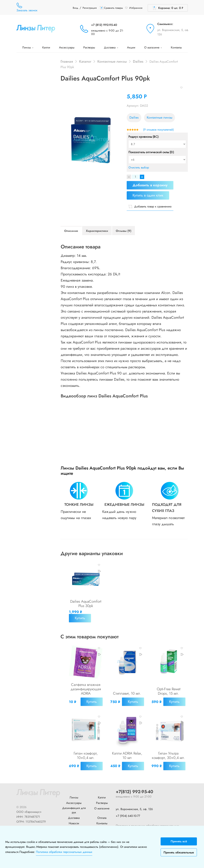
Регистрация (90, 8)
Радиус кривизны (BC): (144, 137)
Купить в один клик (148, 195)
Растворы (89, 47)
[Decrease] (129, 177)
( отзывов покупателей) (158, 130)
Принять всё (179, 841)
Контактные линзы (112, 61)
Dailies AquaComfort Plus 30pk (86, 604)
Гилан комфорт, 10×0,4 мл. (86, 755)
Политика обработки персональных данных (64, 852)
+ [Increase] (142, 177)
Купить (80, 618)
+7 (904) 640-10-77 (128, 815)
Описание (71, 231)
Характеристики (97, 231)
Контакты (176, 47)
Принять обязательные (179, 852)
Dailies (138, 61)
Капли (46, 47)
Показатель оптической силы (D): (151, 152)
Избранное (134, 8)
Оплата (102, 817)
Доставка (111, 47)
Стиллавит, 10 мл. (127, 693)
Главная (67, 61)
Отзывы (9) (124, 231)
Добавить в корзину (150, 185)
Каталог (85, 61)
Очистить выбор (139, 167)
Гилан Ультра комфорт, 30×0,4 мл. (168, 755)
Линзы (28, 47)
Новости (74, 823)
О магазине (153, 47)
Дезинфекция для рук (74, 809)
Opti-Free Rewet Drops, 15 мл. (169, 691)
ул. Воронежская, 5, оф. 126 (173, 32)
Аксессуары (67, 47)
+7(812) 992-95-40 (134, 791)
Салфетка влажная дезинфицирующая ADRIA (86, 689)
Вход (75, 8)
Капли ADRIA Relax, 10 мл (127, 755)
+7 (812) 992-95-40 (104, 25)
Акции (131, 47)
